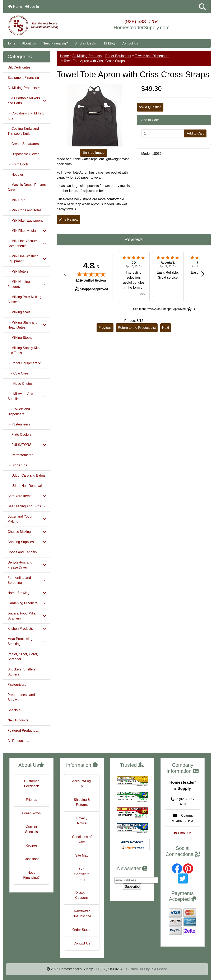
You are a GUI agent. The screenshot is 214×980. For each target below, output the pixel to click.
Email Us (182, 833)
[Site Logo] (38, 25)
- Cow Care (18, 373)
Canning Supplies (27, 542)
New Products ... (20, 720)
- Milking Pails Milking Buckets (24, 299)
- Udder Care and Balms (26, 475)
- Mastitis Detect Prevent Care (27, 187)
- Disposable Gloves (23, 154)
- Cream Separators (23, 144)
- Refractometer (20, 455)
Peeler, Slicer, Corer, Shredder (23, 657)
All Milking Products (87, 56)
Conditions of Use (82, 839)
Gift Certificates (19, 67)
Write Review (68, 219)
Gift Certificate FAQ (82, 874)
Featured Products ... (23, 731)
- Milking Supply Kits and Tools (24, 350)
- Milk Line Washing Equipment (27, 259)
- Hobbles (16, 175)
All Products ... (18, 741)
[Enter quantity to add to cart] (163, 133)
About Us (29, 43)
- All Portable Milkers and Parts (27, 101)
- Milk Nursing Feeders (27, 284)
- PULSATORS (27, 445)
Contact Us (130, 43)
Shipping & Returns (82, 802)
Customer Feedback (31, 784)
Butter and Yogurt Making (27, 519)
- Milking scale (19, 312)
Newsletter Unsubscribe (82, 914)
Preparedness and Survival (27, 697)
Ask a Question (150, 107)
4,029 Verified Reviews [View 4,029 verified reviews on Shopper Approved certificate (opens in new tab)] (91, 280)
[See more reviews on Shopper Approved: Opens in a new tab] (159, 309)
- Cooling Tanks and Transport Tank (23, 131)
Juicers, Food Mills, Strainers (27, 616)
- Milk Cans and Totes (24, 210)
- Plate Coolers (20, 435)
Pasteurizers (17, 685)
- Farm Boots (18, 164)
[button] (202, 7)
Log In (32, 7)
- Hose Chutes (20, 384)
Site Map (82, 855)
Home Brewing (27, 593)
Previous (105, 328)
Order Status (82, 930)
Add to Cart (195, 133)
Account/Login (82, 784)
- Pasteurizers (19, 424)
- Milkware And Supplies (27, 396)
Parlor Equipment (118, 56)
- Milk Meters (18, 271)
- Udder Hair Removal (25, 486)
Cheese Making (27, 532)
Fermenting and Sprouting (27, 580)
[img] (91, 274)
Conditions (32, 859)
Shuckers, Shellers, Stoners (22, 672)
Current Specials (31, 829)
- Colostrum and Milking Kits (26, 116)
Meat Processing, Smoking (27, 641)
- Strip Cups (17, 465)
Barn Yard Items (27, 496)
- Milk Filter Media (27, 231)
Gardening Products (27, 603)
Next (166, 328)
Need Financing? (55, 43)
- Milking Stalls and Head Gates (27, 325)
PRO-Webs (159, 969)
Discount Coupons (82, 895)
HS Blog (109, 43)
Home (15, 7)
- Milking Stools (20, 338)
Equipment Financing (23, 78)
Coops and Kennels (22, 552)
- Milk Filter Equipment (25, 220)
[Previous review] (65, 274)
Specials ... (16, 710)
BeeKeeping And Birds (27, 506)
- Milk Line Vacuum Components (27, 243)
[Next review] (203, 274)
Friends (31, 800)
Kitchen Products (27, 629)
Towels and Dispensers (152, 56)
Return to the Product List (137, 328)
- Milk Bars (16, 200)
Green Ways (31, 813)
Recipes (32, 845)
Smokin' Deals (85, 43)
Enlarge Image (94, 153)
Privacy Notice (82, 821)
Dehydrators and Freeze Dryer (27, 565)
